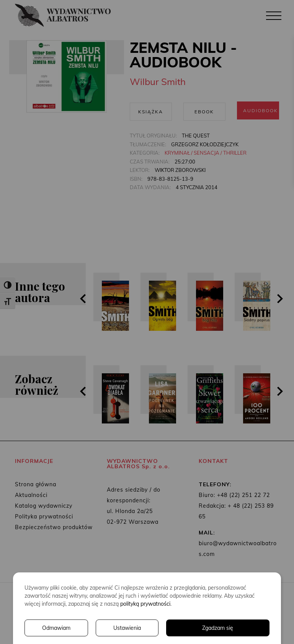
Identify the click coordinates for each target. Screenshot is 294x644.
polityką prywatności (145, 604)
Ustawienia (127, 628)
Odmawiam (56, 628)
